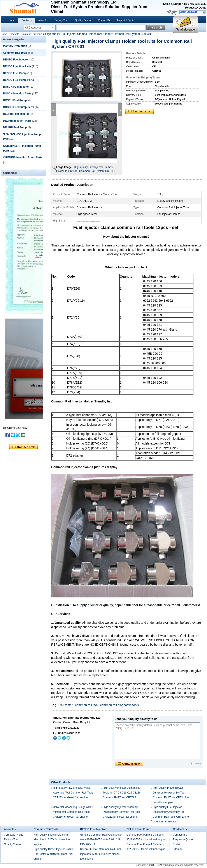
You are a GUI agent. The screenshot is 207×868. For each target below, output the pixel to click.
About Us (43, 20)
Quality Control (83, 20)
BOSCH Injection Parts (17, 94)
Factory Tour (61, 20)
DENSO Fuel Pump (15, 73)
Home (12, 20)
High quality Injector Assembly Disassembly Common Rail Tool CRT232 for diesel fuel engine (121, 812)
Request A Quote (196, 8)
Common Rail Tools (32, 34)
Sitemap (178, 849)
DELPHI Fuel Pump (15, 128)
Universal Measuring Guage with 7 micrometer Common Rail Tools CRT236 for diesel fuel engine (73, 812)
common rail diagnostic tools (120, 705)
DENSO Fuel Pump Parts (18, 80)
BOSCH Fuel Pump (15, 100)
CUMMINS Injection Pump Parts (23, 158)
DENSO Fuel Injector (16, 60)
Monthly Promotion (15, 46)
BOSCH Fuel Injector (16, 87)
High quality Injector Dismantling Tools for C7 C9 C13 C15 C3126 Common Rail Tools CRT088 (122, 793)
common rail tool (86, 705)
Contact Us (104, 20)
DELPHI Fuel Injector (16, 114)
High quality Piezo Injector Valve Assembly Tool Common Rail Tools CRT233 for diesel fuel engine (73, 793)
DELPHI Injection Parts (17, 121)
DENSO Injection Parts (17, 66)
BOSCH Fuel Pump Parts (18, 107)
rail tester (66, 705)
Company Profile (14, 835)
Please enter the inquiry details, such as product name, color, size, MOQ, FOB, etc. (157, 741)
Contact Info (180, 835)
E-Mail (177, 844)
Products (26, 20)
